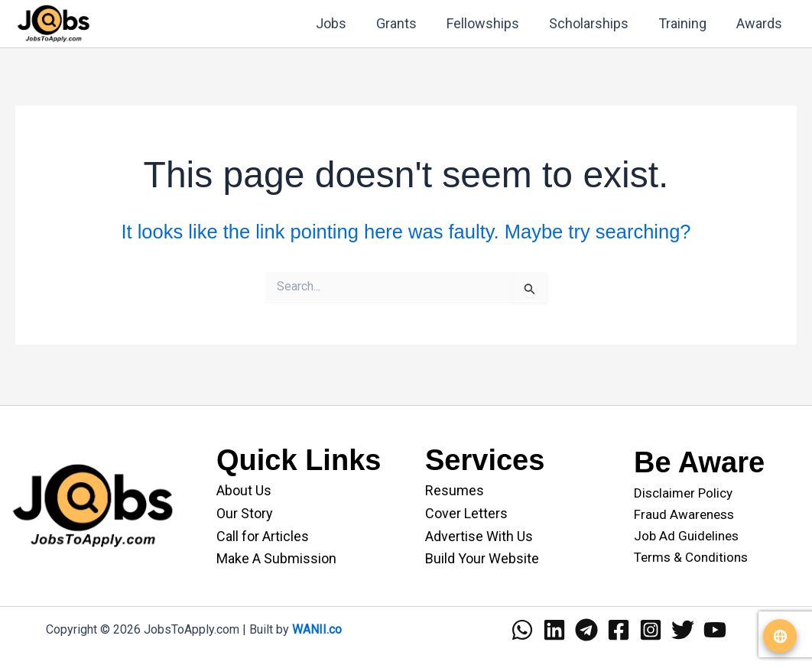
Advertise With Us (479, 536)
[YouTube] (715, 630)
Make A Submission (276, 558)
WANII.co (317, 629)
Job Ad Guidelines (686, 536)
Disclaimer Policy (683, 493)
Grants (406, 23)
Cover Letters (466, 513)
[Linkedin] (554, 630)
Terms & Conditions (691, 557)
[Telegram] (586, 630)
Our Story (245, 513)
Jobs (343, 23)
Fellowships (490, 23)
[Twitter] (683, 630)
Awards (760, 23)
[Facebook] (619, 630)
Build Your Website (482, 558)
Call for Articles (263, 536)
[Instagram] (651, 630)
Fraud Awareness (684, 514)
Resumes (455, 490)
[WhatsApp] (522, 630)
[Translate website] (780, 636)
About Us (244, 490)
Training (685, 23)
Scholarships (594, 23)
